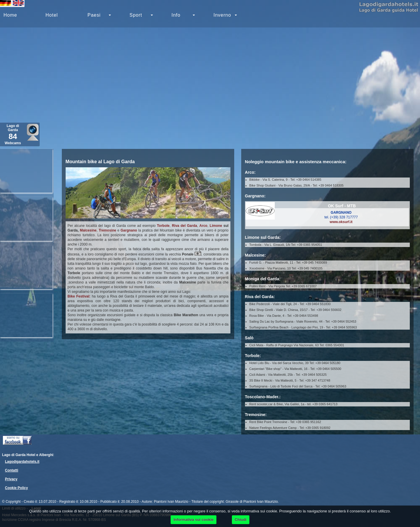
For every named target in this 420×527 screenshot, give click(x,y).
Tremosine (107, 230)
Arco (203, 226)
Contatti (12, 470)
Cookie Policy (16, 488)
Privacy (11, 479)
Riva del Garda (184, 226)
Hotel (52, 15)
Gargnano (129, 230)
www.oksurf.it (341, 222)
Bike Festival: (79, 296)
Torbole (163, 226)
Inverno (222, 15)
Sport (136, 15)
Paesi (94, 15)
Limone (216, 226)
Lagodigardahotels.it (22, 462)
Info (176, 15)
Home (10, 15)
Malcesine (88, 230)
